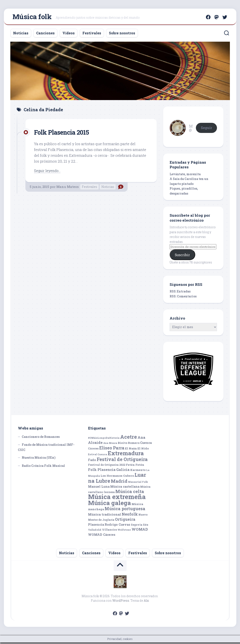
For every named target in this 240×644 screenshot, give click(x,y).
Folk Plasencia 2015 (65, 133)
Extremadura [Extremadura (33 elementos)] (126, 455)
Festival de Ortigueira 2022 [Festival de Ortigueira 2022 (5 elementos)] (107, 466)
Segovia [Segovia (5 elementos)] (137, 526)
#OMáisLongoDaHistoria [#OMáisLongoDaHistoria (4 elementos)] (104, 439)
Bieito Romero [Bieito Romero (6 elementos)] (129, 445)
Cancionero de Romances (41, 438)
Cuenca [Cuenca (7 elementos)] (146, 444)
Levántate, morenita (185, 176)
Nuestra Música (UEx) (39, 459)
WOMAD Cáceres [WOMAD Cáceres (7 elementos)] (102, 536)
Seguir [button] (206, 129)
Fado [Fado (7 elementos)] (92, 461)
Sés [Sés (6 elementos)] (146, 526)
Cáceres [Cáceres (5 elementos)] (93, 450)
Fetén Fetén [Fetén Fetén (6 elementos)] (135, 466)
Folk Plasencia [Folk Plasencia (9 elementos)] (102, 471)
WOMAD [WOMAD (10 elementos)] (140, 531)
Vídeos (69, 34)
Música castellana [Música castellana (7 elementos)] (125, 488)
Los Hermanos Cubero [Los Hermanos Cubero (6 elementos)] (117, 477)
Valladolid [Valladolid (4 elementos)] (95, 531)
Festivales (92, 34)
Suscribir (182, 256)
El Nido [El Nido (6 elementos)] (143, 450)
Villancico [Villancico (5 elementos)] (110, 531)
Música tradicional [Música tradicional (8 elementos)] (105, 516)
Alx (146, 602)
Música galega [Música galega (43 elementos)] (109, 504)
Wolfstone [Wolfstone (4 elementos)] (124, 531)
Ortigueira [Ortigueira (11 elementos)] (125, 521)
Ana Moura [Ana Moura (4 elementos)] (110, 445)
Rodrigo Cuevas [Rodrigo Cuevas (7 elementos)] (117, 526)
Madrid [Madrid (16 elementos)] (119, 483)
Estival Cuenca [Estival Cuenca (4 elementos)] (98, 456)
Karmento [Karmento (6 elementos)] (138, 471)
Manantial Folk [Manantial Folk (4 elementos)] (138, 483)
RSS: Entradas (180, 293)
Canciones (45, 34)
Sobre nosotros (122, 34)
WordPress (121, 602)
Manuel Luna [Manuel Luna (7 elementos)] (99, 488)
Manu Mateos (68, 188)
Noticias (21, 34)
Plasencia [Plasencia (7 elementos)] (96, 526)
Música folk (32, 17)
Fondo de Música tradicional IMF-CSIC (46, 449)
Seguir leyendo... (48, 172)
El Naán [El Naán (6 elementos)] (131, 450)
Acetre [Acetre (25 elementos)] (129, 438)
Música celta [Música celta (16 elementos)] (130, 493)
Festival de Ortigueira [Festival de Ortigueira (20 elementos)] (122, 461)
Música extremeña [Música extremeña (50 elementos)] (117, 498)
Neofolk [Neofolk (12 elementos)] (130, 516)
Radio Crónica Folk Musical (43, 467)
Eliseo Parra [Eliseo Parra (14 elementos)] (112, 449)
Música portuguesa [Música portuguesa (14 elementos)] (125, 510)
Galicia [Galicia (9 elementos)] (123, 471)
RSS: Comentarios (183, 298)
